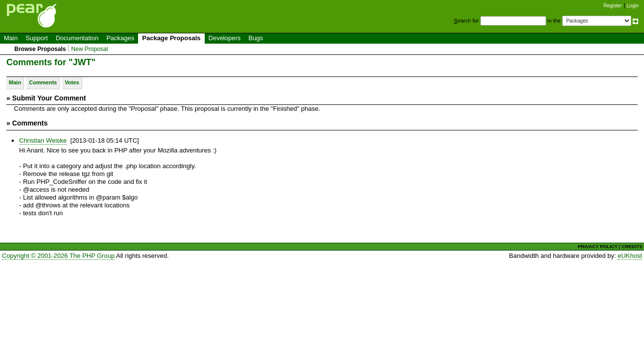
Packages (120, 38)
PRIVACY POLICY (598, 246)
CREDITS (632, 246)
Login (633, 6)
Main (11, 38)
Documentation (77, 38)
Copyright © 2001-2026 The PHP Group (58, 256)
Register (613, 6)
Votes (72, 82)
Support (37, 38)
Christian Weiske (43, 140)
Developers (225, 38)
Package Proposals (171, 38)
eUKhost (630, 256)
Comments (43, 82)
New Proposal (89, 49)
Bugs (256, 38)
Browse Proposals (40, 49)
